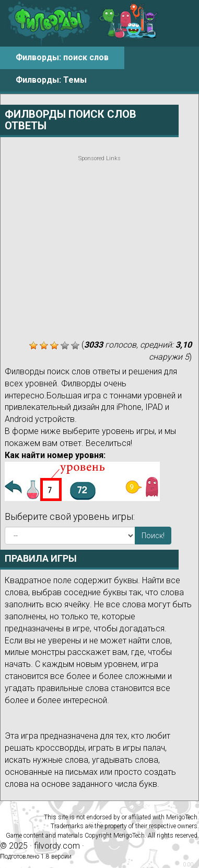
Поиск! (153, 536)
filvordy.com (57, 846)
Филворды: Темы (51, 80)
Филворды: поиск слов (62, 57)
